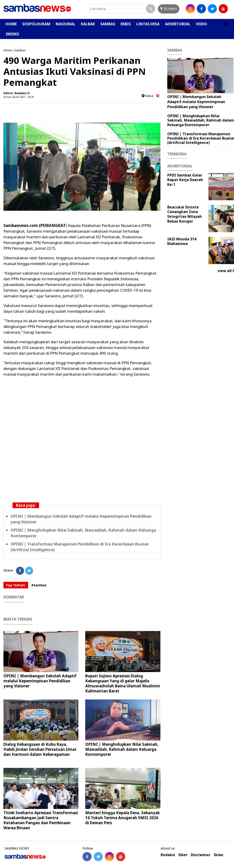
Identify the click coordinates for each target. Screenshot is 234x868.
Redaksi (168, 855)
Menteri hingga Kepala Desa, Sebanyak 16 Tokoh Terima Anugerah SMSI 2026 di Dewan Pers (122, 818)
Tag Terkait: (16, 585)
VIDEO (201, 24)
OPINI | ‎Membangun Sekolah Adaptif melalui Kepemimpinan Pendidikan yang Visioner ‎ (40, 681)
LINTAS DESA (148, 24)
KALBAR (88, 24)
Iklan (218, 855)
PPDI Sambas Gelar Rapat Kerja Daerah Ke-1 (185, 180)
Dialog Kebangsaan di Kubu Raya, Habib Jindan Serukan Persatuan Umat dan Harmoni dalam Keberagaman (40, 749)
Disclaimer (201, 855)
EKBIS (126, 24)
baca (147, 96)
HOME (11, 24)
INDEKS (12, 34)
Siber (183, 855)
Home (8, 50)
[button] (226, 22)
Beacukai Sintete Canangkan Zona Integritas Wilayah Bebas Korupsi (185, 214)
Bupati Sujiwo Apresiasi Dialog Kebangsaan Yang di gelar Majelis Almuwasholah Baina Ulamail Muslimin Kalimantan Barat (123, 683)
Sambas (20, 50)
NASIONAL (66, 24)
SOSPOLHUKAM (36, 24)
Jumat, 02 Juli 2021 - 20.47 (19, 97)
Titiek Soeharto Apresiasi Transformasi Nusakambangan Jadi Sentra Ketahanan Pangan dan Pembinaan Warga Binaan (41, 820)
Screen (169, 8)
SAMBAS (108, 24)
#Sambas (39, 585)
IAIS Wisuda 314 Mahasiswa (182, 241)
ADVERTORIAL (178, 24)
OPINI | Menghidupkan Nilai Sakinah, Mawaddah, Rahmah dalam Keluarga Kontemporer (122, 749)
